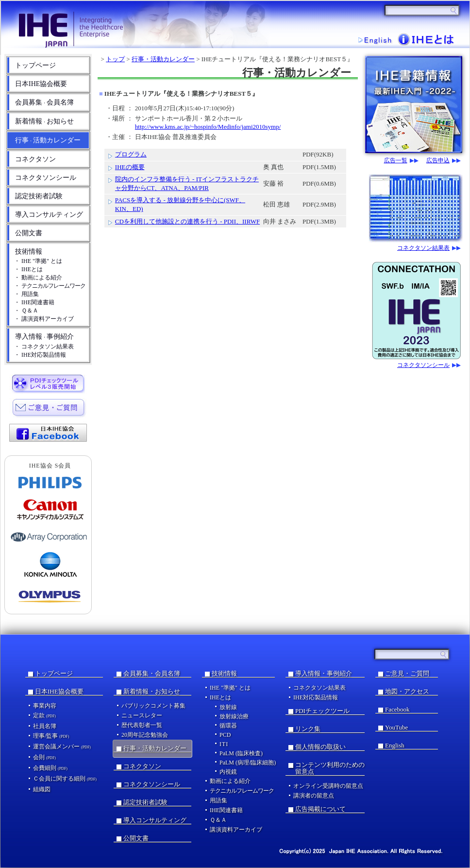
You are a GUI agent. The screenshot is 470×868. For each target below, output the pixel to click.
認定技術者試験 (39, 196)
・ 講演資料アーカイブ (44, 319)
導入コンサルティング (49, 215)
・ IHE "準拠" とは (38, 261)
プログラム (131, 154)
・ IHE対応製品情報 (40, 355)
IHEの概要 (130, 167)
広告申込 (438, 161)
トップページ (35, 65)
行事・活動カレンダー (163, 59)
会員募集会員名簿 (44, 102)
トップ (115, 59)
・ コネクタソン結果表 (44, 347)
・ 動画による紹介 (38, 278)
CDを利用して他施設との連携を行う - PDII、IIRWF (187, 221)
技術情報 (29, 252)
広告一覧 (396, 161)
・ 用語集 (26, 294)
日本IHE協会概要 (41, 84)
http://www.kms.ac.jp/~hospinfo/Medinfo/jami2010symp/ (208, 127)
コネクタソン (35, 159)
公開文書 (29, 233)
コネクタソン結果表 (423, 248)
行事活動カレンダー (48, 140)
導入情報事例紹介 (44, 337)
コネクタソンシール (46, 178)
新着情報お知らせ (44, 121)
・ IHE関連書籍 (34, 302)
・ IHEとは (28, 269)
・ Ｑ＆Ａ (26, 311)
